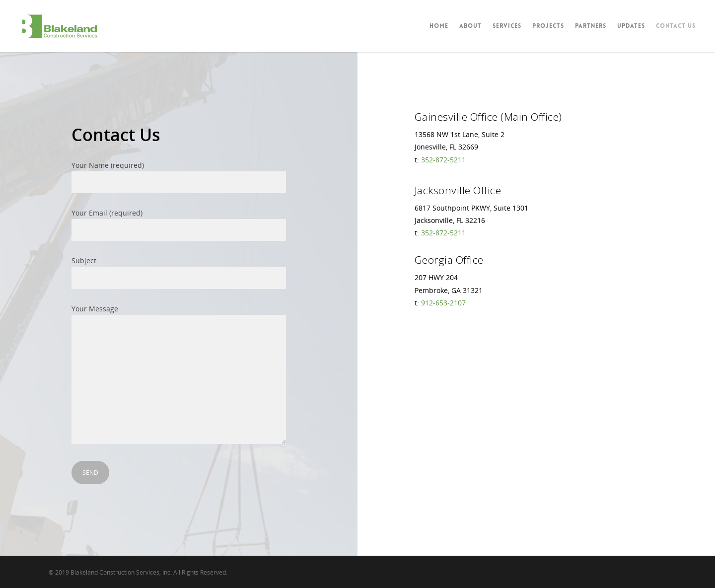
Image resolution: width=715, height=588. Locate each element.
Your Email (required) (179, 224)
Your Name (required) (179, 177)
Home (439, 26)
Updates (631, 26)
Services (507, 26)
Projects (548, 26)
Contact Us (676, 26)
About (470, 26)
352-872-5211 (443, 160)
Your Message (179, 376)
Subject (179, 272)
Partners (591, 26)
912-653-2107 (443, 303)
